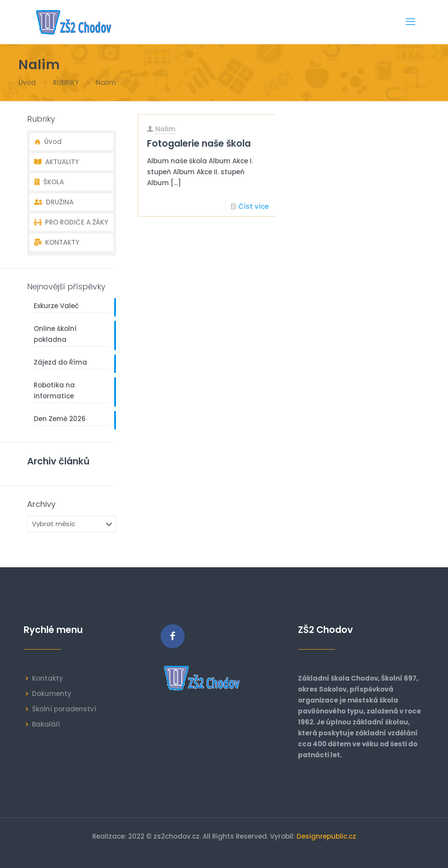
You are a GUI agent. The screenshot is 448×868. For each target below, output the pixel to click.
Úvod (27, 83)
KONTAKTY (57, 242)
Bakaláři (46, 724)
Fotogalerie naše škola (199, 143)
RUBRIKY (66, 83)
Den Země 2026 (60, 419)
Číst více (254, 206)
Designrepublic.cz (326, 836)
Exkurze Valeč (56, 306)
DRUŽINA (54, 202)
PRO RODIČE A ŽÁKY (71, 222)
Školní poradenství (64, 709)
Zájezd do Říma (60, 362)
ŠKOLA (49, 182)
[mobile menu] (410, 22)
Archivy (41, 504)
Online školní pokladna (55, 334)
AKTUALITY (56, 162)
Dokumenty (52, 694)
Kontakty (47, 678)
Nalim (165, 129)
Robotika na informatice (54, 390)
